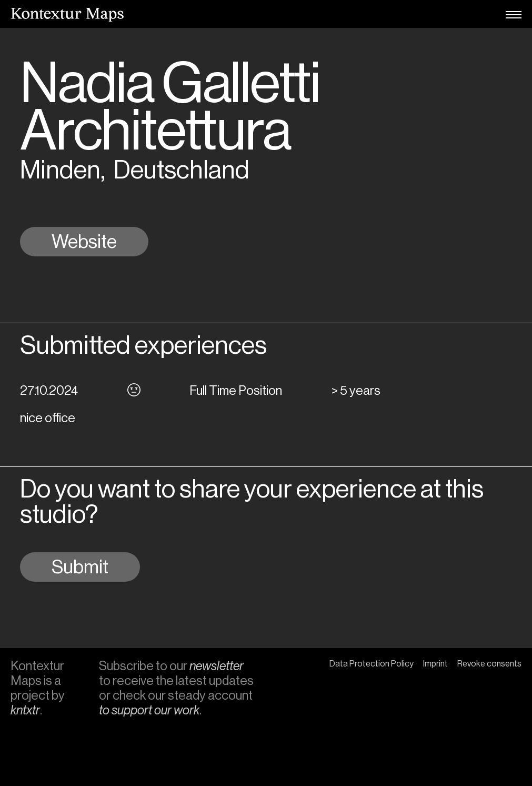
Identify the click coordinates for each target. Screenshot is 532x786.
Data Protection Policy (372, 664)
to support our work (149, 710)
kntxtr (25, 710)
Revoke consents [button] (489, 664)
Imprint (435, 664)
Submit (80, 567)
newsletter (217, 666)
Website (84, 242)
